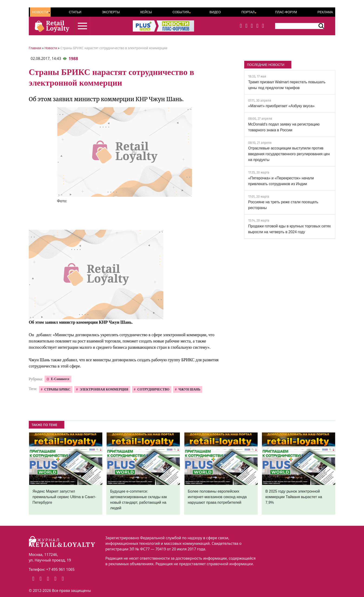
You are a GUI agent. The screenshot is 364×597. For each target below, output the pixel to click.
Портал (248, 12)
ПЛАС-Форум (286, 12)
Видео (215, 12)
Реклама (325, 12)
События (181, 12)
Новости (40, 12)
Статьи (75, 12)
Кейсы (146, 12)
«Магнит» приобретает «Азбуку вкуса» (281, 106)
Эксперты (111, 12)
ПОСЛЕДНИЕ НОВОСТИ (266, 65)
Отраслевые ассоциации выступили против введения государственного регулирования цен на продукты (289, 154)
